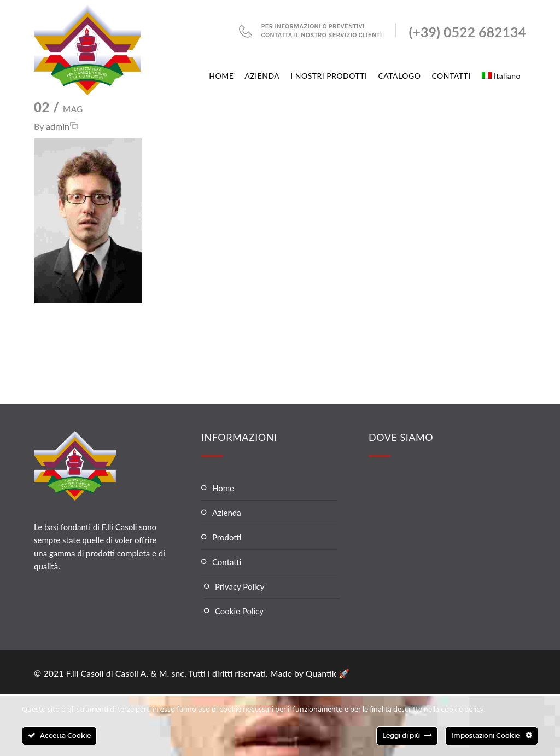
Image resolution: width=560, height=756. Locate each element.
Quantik (322, 673)
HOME (221, 76)
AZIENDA (262, 76)
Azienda (227, 513)
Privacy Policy (240, 586)
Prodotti (227, 537)
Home (223, 488)
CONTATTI (451, 76)
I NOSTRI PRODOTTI (329, 76)
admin (58, 126)
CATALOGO (399, 76)
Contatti (227, 562)
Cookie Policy (239, 611)
